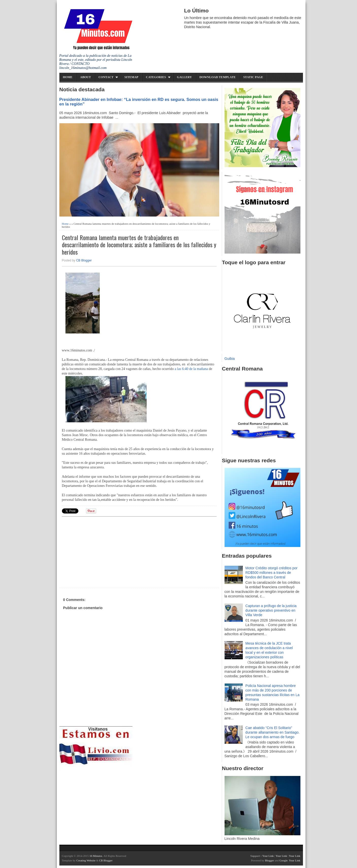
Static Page (253, 77)
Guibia (230, 359)
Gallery (184, 77)
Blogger (269, 860)
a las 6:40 (181, 369)
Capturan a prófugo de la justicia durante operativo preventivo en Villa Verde (271, 610)
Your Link (268, 856)
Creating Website (86, 860)
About (86, 77)
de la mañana (199, 369)
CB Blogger (84, 260)
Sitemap (131, 77)
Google (283, 860)
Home (68, 77)
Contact (106, 77)
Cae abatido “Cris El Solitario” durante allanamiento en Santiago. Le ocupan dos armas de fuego (272, 732)
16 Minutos (96, 856)
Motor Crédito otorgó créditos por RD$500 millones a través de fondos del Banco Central (271, 573)
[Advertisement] (101, 552)
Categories (156, 77)
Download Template (218, 77)
